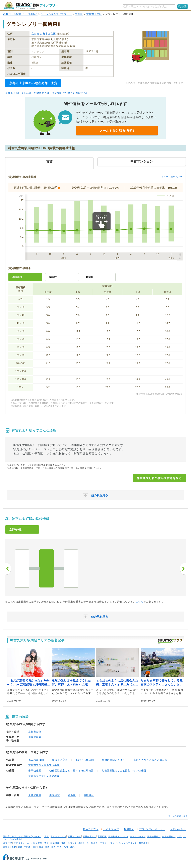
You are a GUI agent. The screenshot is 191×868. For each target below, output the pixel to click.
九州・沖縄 (69, 847)
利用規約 (129, 829)
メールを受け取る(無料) (117, 131)
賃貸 (47, 836)
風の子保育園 (60, 760)
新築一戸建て (154, 836)
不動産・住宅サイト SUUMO (20, 14)
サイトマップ (111, 829)
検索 (184, 6)
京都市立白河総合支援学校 (44, 765)
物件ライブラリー (100, 843)
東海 (41, 847)
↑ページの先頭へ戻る (177, 816)
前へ (8, 569)
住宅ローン (84, 843)
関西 (47, 847)
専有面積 (17, 277)
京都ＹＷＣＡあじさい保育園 (150, 760)
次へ (183, 569)
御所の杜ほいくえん (114, 760)
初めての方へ (91, 829)
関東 (20, 847)
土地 (179, 836)
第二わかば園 (36, 760)
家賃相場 (102, 836)
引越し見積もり (69, 843)
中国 (60, 847)
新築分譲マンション (118, 836)
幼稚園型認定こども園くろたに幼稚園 (72, 771)
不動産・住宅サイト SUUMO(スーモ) (22, 836)
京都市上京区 (94, 14)
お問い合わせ (178, 829)
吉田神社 (89, 795)
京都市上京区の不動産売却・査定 (33, 83)
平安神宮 (55, 795)
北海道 (7, 847)
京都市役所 (35, 732)
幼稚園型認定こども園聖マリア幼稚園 (124, 771)
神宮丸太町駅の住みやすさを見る (159, 478)
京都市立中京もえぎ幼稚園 (44, 776)
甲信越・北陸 (30, 847)
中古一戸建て (169, 836)
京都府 (79, 14)
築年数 (53, 277)
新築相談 (55, 843)
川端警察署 (35, 737)
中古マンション (138, 836)
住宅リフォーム (22, 843)
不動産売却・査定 (40, 843)
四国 (54, 847)
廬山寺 (72, 795)
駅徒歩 (90, 277)
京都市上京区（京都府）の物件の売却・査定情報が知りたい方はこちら (47, 93)
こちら (140, 602)
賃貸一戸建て (89, 836)
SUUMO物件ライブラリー (56, 14)
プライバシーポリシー (152, 829)
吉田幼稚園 (35, 771)
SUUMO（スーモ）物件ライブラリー (30, 6)
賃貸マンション (58, 836)
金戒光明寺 (35, 795)
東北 (14, 847)
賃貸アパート (74, 836)
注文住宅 (8, 843)
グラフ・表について (172, 177)
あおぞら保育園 (85, 760)
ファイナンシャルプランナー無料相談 (129, 843)
